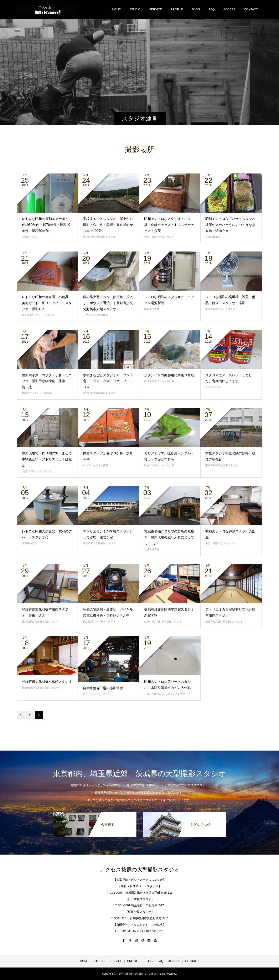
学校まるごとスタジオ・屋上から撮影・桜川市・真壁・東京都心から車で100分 (108, 225)
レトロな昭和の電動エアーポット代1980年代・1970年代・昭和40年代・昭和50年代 (47, 225)
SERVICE (156, 9)
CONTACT (251, 9)
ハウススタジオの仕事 (95, 315)
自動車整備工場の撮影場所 (103, 688)
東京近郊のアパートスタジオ (38, 315)
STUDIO (135, 9)
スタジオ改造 (213, 387)
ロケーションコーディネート (99, 694)
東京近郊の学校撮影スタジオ (99, 237)
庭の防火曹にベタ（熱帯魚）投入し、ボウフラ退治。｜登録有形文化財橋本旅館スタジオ (108, 303)
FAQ (212, 9)
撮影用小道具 (29, 237)
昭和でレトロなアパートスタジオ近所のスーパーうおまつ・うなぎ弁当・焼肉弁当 (230, 225)
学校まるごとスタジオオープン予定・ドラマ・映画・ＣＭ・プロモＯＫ (108, 381)
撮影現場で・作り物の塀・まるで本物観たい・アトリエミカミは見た (47, 459)
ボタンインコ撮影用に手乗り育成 (169, 375)
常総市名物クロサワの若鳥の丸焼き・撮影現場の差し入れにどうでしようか (169, 537)
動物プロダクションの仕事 (37, 393)
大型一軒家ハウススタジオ (159, 237)
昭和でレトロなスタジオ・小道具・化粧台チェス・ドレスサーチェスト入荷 (169, 225)
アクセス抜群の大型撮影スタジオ (140, 870)
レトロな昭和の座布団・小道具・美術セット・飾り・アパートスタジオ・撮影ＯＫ (47, 303)
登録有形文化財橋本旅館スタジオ (41, 622)
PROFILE (177, 9)
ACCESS (229, 9)
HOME (116, 9)
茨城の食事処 (213, 237)
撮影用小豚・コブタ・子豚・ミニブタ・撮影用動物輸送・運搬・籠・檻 (47, 381)
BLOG (196, 9)
